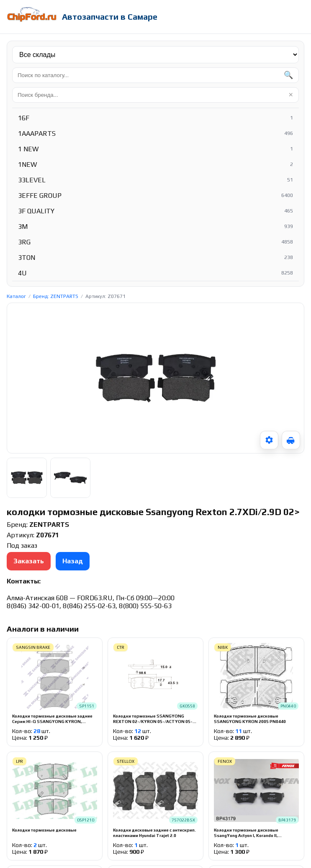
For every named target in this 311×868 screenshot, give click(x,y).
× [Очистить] (291, 95)
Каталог (16, 296)
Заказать (29, 561)
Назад (73, 561)
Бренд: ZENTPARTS (56, 296)
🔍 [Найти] (288, 75)
